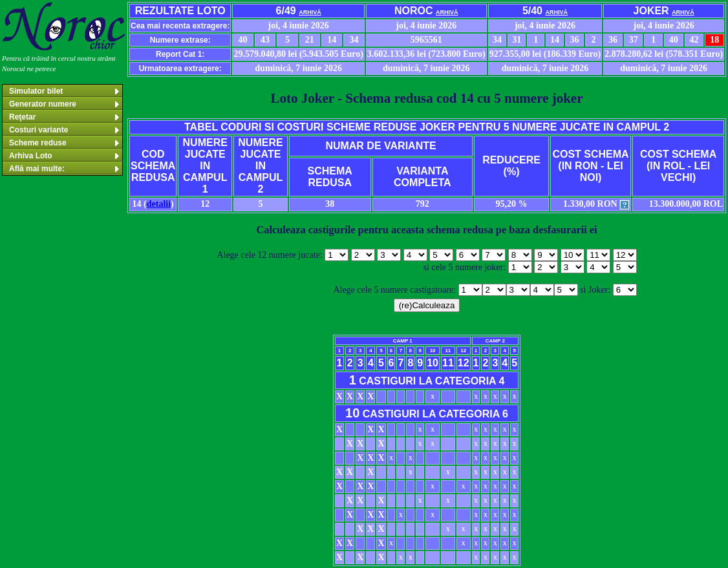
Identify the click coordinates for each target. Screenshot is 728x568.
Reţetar (65, 117)
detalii (159, 204)
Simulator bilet (65, 91)
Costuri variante (65, 130)
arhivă (310, 12)
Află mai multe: (65, 169)
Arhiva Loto (65, 156)
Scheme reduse (65, 143)
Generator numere (65, 104)
